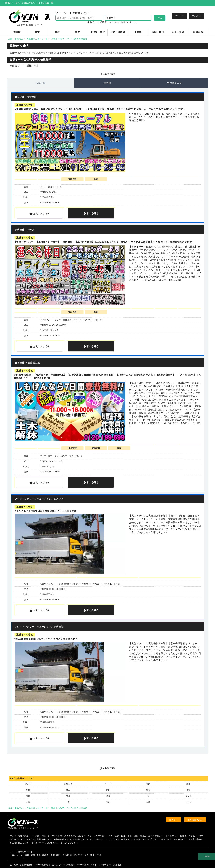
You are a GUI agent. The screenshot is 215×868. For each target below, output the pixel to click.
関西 (33, 855)
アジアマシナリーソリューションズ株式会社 (39, 499)
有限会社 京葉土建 (26, 97)
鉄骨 (148, 790)
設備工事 (68, 784)
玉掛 (108, 802)
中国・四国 (84, 855)
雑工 (68, 790)
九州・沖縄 (96, 855)
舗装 (148, 802)
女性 (28, 802)
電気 (148, 784)
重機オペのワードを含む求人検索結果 (69, 39)
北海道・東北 (49, 855)
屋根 (28, 790)
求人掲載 (196, 16)
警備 (68, 796)
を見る (93, 213)
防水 (108, 790)
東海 (39, 855)
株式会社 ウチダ (24, 230)
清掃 (108, 796)
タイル (189, 796)
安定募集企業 (175, 83)
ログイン (179, 16)
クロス (189, 802)
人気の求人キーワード (37, 39)
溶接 (188, 784)
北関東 (74, 855)
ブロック (108, 784)
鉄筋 (188, 790)
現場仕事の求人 (16, 39)
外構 (28, 796)
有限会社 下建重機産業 (27, 363)
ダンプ (28, 784)
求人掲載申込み (195, 820)
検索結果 (40, 83)
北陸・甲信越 (63, 855)
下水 (148, 796)
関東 (27, 855)
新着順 (108, 83)
